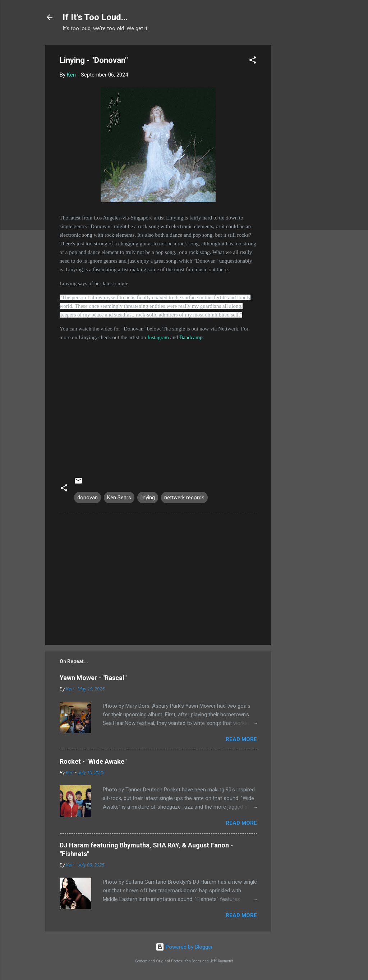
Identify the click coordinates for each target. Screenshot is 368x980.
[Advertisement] (300, 153)
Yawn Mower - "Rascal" (93, 678)
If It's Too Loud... (95, 17)
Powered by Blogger (184, 947)
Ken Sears (119, 498)
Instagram (158, 337)
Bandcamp (191, 337)
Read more (241, 739)
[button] (253, 61)
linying (148, 498)
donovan (88, 498)
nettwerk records (184, 498)
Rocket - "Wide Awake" (93, 761)
